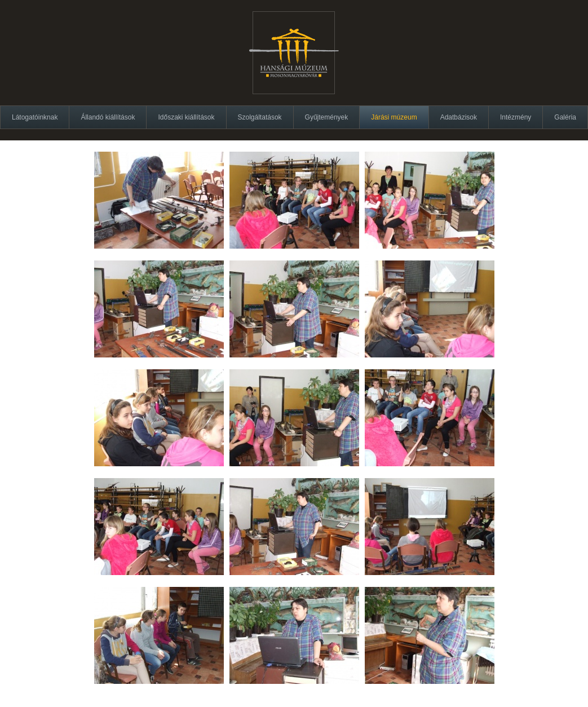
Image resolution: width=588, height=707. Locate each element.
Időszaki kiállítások (186, 117)
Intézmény (516, 117)
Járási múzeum (394, 117)
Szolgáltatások (260, 117)
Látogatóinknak (35, 117)
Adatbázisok (459, 117)
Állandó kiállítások (108, 117)
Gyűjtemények (327, 117)
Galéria (565, 117)
